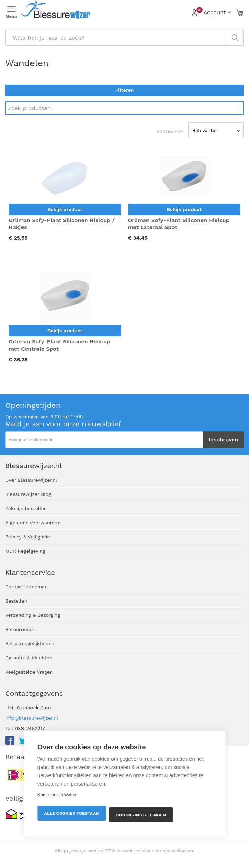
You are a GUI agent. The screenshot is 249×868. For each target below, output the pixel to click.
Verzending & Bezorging (33, 615)
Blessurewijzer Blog (28, 494)
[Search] (124, 108)
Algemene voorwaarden (33, 523)
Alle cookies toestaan (72, 813)
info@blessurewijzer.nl (32, 718)
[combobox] (124, 37)
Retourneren (20, 629)
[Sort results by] (216, 131)
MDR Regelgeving (25, 551)
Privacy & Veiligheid (28, 537)
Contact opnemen (26, 587)
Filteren (124, 90)
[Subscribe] (223, 440)
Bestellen (16, 601)
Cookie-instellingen (141, 815)
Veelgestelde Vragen (29, 672)
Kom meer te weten (57, 794)
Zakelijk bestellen (26, 508)
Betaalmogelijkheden (30, 643)
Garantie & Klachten (29, 658)
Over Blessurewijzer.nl (31, 480)
